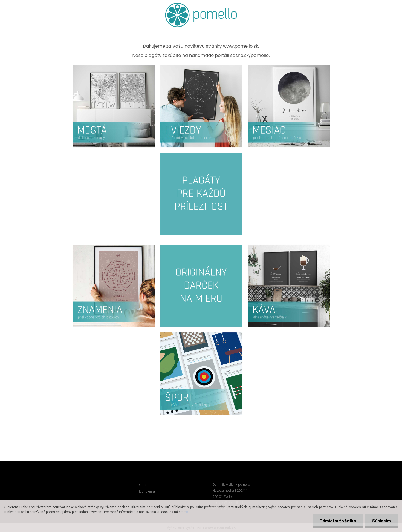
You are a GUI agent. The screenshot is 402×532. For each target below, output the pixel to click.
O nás (142, 485)
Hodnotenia (146, 491)
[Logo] (201, 15)
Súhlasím (381, 521)
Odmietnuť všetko (338, 521)
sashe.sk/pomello (249, 55)
